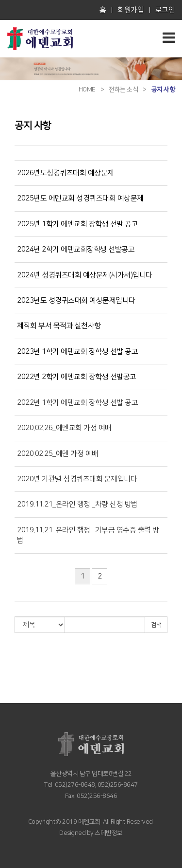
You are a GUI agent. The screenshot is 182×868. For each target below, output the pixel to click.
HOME (87, 90)
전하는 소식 (123, 90)
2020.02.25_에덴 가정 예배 (58, 454)
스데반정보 (108, 833)
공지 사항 (163, 90)
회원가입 (131, 10)
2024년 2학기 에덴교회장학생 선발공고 (76, 249)
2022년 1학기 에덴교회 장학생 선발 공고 (77, 403)
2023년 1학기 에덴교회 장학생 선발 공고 (77, 352)
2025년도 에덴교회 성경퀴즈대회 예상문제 (80, 198)
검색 (156, 625)
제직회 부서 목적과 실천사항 (59, 326)
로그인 (165, 10)
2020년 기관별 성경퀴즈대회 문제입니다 (77, 479)
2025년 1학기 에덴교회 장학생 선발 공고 (77, 224)
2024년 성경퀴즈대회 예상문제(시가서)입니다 (85, 275)
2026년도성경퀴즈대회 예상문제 (66, 173)
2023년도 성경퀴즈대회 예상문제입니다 (76, 300)
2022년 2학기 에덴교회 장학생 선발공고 (77, 377)
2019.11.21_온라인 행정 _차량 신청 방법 (77, 504)
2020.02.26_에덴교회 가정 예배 (64, 428)
